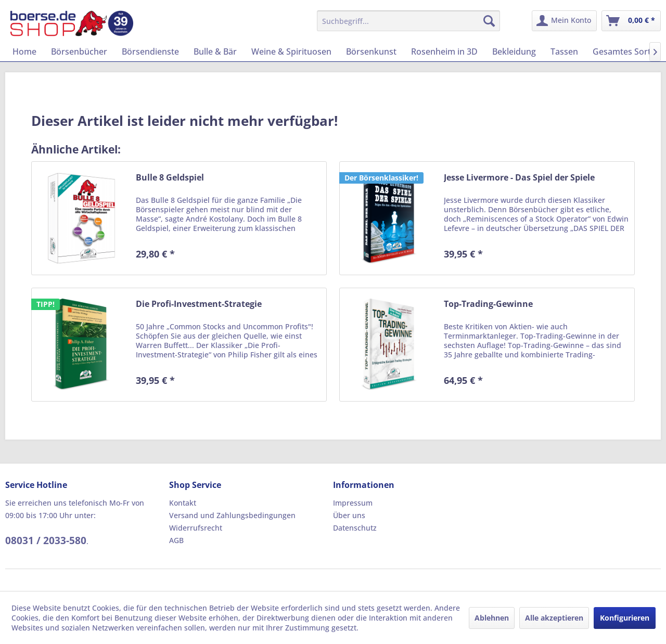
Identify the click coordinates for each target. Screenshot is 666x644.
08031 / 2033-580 (46, 540)
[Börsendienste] (150, 51)
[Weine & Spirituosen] (291, 51)
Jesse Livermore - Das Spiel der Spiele (519, 178)
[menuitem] (409, 21)
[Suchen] (489, 21)
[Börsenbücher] (79, 51)
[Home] (24, 51)
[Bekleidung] (514, 51)
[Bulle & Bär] (215, 51)
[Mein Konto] (564, 21)
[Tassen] (564, 51)
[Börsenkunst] (371, 51)
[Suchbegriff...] (409, 21)
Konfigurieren (625, 618)
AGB (176, 540)
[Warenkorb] (631, 21)
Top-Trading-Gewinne (488, 304)
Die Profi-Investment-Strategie (199, 304)
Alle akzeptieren (554, 618)
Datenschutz (355, 528)
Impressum (353, 503)
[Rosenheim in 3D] (444, 51)
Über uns (349, 515)
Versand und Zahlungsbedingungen (232, 515)
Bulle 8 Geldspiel (170, 178)
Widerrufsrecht (196, 528)
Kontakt (183, 503)
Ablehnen (492, 618)
